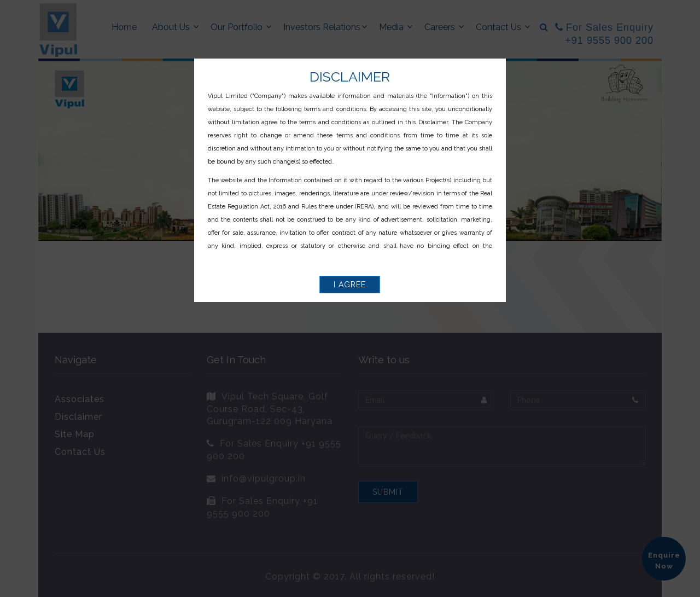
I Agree (350, 285)
